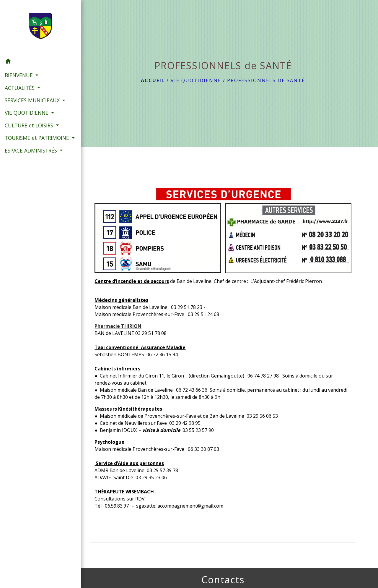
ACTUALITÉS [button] (20, 88)
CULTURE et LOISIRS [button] (29, 133)
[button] (34, 62)
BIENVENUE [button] (19, 75)
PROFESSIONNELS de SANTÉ (266, 80)
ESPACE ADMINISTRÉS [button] (31, 166)
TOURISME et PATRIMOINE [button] (21, 149)
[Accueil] (34, 28)
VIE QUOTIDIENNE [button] (27, 120)
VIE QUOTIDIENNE (196, 80)
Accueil (153, 80)
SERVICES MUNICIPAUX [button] (32, 100)
